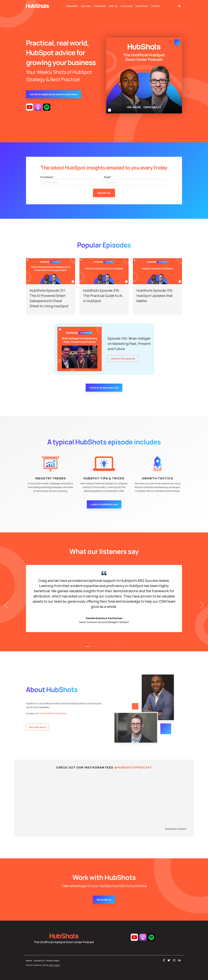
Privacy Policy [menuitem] (53, 961)
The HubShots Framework (53, 713)
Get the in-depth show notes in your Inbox (54, 94)
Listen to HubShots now (104, 504)
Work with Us (104, 900)
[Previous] (7, 605)
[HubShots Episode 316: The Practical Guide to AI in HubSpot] (104, 271)
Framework (100, 6)
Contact (155, 6)
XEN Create (54, 965)
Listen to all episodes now (104, 388)
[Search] (179, 6)
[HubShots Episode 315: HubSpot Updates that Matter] (157, 271)
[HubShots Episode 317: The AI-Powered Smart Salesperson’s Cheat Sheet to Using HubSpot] (51, 271)
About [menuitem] (29, 961)
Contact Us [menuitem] (39, 961)
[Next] (201, 605)
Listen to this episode (123, 359)
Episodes (86, 6)
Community (126, 6)
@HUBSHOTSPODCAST (133, 767)
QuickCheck (142, 6)
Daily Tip (113, 6)
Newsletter (72, 6)
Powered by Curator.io (176, 829)
